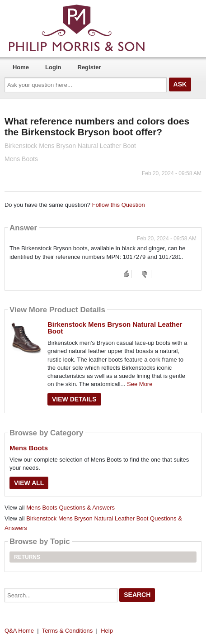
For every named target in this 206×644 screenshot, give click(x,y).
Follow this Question (119, 205)
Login (53, 67)
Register (89, 67)
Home (21, 67)
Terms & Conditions (68, 631)
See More (140, 384)
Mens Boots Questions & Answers (70, 508)
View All (29, 483)
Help (107, 631)
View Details (74, 399)
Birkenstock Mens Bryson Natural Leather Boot (115, 328)
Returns (27, 557)
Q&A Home (19, 631)
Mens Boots (29, 448)
